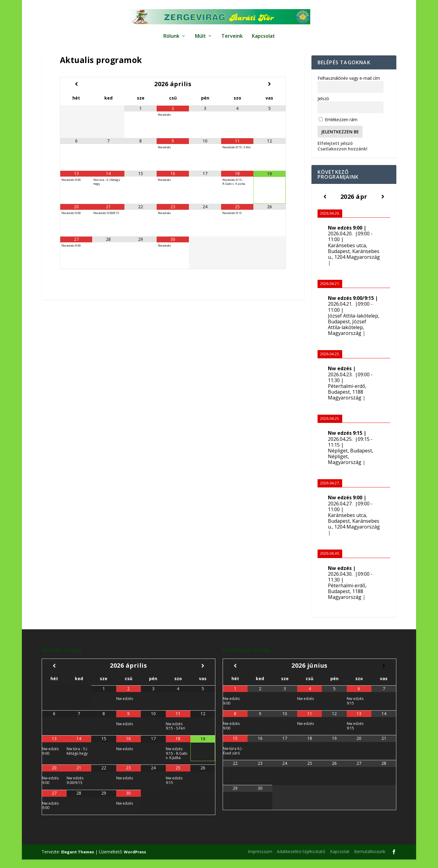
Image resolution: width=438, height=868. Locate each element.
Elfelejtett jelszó (335, 152)
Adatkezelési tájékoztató (301, 860)
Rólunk (171, 33)
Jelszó (323, 107)
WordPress (135, 860)
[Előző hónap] (76, 92)
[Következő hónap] (269, 92)
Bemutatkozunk (370, 860)
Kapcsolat (263, 33)
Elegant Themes (78, 860)
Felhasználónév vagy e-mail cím (349, 87)
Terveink (232, 33)
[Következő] (383, 205)
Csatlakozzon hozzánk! (342, 157)
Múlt (200, 33)
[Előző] (325, 205)
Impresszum (260, 860)
